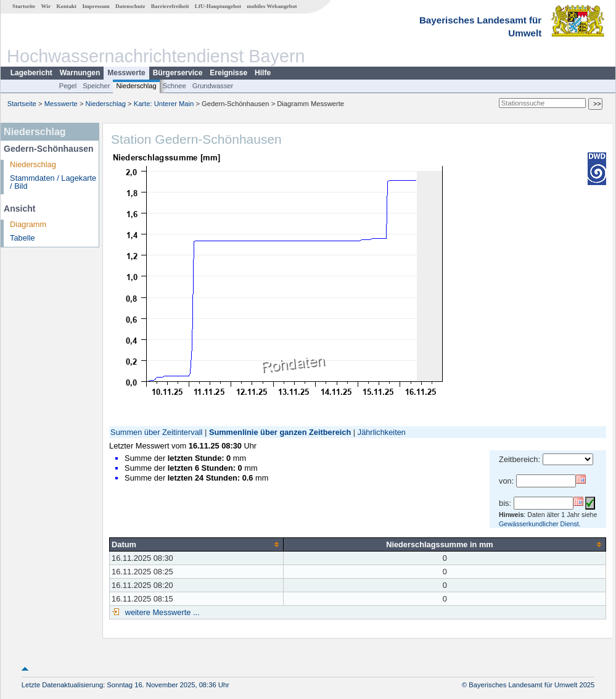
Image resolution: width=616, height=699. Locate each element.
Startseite (24, 6)
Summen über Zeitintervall (156, 432)
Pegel (68, 86)
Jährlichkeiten (382, 432)
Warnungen (80, 73)
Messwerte (126, 73)
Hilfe (263, 73)
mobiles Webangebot (272, 6)
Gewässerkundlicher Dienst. (540, 524)
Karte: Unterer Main (164, 104)
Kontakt (66, 6)
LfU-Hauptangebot (218, 6)
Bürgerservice (178, 73)
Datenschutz (130, 6)
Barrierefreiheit (170, 6)
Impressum (96, 6)
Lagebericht (31, 73)
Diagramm (28, 224)
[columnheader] (197, 544)
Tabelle (23, 238)
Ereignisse (228, 73)
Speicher (96, 86)
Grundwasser (213, 86)
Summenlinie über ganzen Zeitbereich (280, 432)
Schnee (175, 86)
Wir (46, 6)
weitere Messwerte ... (161, 612)
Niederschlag (136, 86)
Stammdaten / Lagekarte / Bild (53, 182)
